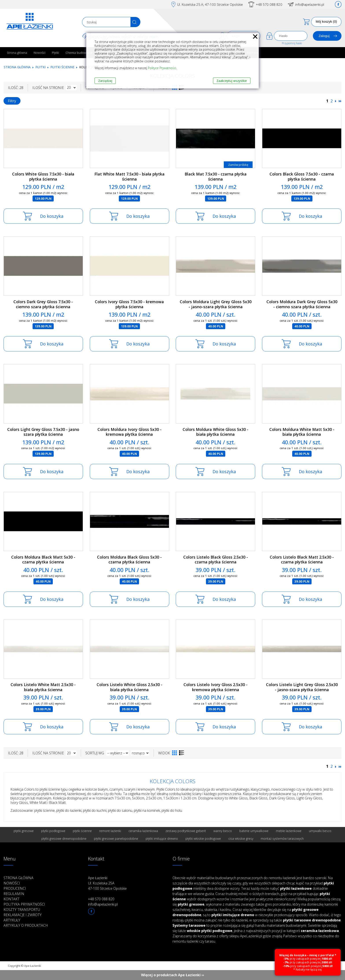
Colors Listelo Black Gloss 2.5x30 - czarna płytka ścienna (216, 560)
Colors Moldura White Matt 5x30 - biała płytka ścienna (302, 432)
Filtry (12, 101)
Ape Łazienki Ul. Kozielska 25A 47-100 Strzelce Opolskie (107, 883)
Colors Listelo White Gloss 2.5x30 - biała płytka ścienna (129, 687)
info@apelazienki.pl (310, 4)
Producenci (15, 888)
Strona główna (17, 53)
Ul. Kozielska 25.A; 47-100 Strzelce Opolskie (210, 4)
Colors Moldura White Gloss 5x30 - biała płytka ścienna (216, 432)
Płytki (55, 53)
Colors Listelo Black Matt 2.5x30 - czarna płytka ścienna (302, 560)
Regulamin (14, 894)
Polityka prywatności (24, 904)
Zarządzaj (105, 81)
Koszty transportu (22, 910)
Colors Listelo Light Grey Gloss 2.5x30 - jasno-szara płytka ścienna (302, 687)
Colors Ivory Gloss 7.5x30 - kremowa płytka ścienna (129, 304)
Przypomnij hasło (292, 43)
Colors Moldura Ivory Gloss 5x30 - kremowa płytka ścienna (129, 432)
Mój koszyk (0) (326, 21)
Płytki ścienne (62, 67)
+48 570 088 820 (269, 4)
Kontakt (12, 899)
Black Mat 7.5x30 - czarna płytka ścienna (216, 176)
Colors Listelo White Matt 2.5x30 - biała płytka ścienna (43, 687)
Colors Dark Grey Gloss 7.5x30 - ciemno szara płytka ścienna (43, 304)
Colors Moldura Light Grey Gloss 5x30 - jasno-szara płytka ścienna (216, 304)
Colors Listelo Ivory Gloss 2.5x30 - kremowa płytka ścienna (216, 687)
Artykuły (12, 920)
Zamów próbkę (238, 165)
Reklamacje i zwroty (23, 915)
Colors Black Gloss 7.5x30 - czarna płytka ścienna (302, 176)
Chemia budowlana (79, 53)
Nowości (39, 53)
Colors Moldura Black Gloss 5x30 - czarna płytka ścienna (129, 560)
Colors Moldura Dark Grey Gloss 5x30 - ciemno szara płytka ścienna (302, 304)
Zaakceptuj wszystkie (232, 81)
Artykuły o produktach (26, 925)
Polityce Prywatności (162, 68)
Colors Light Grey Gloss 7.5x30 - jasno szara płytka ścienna (43, 432)
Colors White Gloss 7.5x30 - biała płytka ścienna (43, 176)
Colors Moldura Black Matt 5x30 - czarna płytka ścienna (43, 560)
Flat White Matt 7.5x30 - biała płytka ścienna (129, 176)
